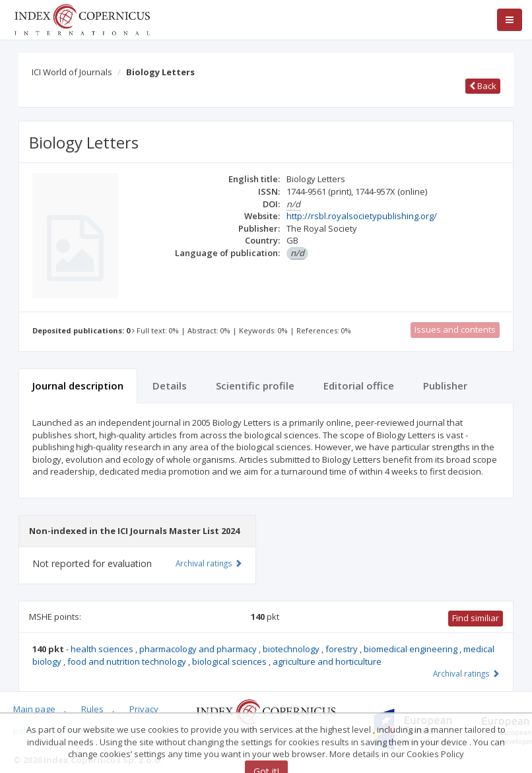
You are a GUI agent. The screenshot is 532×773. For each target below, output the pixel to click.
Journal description (78, 386)
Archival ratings (466, 673)
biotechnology (292, 649)
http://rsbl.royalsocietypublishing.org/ (362, 216)
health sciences (103, 649)
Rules (92, 709)
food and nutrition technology (128, 661)
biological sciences (230, 661)
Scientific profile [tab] (255, 386)
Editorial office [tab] (359, 386)
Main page (34, 709)
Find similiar (476, 618)
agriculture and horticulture (327, 661)
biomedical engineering (412, 649)
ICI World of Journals (72, 72)
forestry (343, 649)
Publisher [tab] (445, 386)
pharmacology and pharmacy (199, 649)
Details (170, 386)
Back (483, 86)
